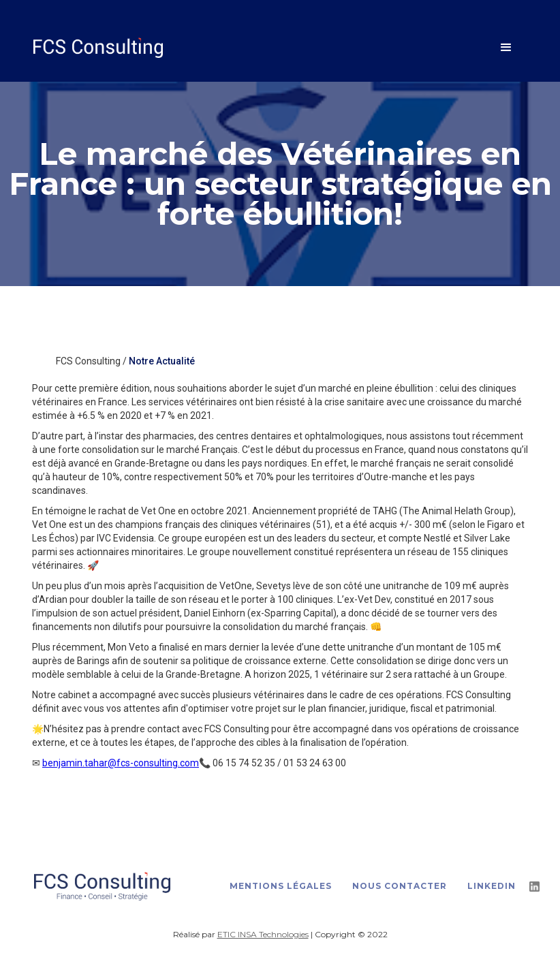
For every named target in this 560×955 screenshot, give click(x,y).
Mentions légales (281, 886)
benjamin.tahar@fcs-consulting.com (121, 763)
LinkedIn (492, 886)
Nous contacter (400, 886)
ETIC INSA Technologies (263, 934)
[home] (259, 47)
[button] (506, 48)
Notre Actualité (162, 361)
